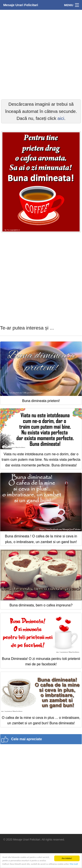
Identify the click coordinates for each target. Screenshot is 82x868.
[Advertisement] (41, 54)
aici (61, 118)
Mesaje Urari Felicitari (21, 5)
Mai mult (74, 864)
